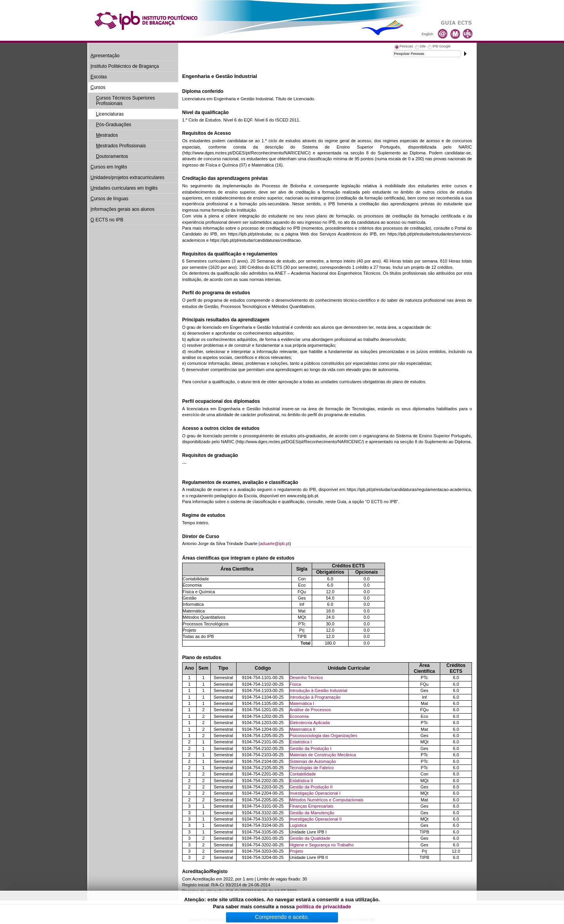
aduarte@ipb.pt (275, 544)
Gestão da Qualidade (310, 838)
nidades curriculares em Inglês (124, 188)
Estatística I (301, 742)
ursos (98, 87)
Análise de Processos (310, 710)
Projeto (296, 851)
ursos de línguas (109, 199)
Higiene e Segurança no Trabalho (322, 845)
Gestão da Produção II (311, 787)
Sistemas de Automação (313, 761)
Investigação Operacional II (315, 819)
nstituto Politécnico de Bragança (125, 66)
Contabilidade (303, 774)
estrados (107, 135)
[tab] (403, 47)
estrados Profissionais (121, 146)
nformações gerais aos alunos (122, 209)
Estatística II (301, 781)
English (427, 34)
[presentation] (403, 47)
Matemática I (302, 703)
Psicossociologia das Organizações (323, 736)
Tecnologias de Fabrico (312, 768)
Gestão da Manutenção (312, 813)
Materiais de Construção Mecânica (323, 755)
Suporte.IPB (366, 920)
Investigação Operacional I (315, 793)
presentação (105, 56)
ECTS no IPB (107, 220)
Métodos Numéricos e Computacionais (326, 800)
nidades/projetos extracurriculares (127, 178)
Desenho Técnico (306, 678)
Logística (298, 825)
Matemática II (302, 729)
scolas (99, 77)
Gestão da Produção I (310, 748)
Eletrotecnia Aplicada (310, 723)
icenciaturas (110, 114)
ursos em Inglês (109, 167)
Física (295, 684)
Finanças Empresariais (311, 806)
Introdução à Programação (315, 697)
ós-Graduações (114, 125)
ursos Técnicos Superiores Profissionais (126, 101)
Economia (299, 716)
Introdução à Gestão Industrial (318, 690)
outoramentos (112, 156)
